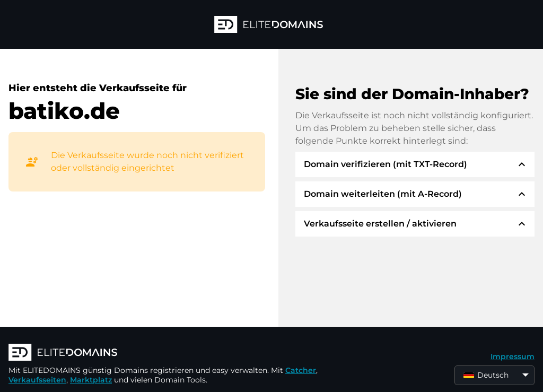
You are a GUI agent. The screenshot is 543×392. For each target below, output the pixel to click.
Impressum (513, 356)
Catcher (301, 370)
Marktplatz (91, 380)
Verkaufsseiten (37, 380)
